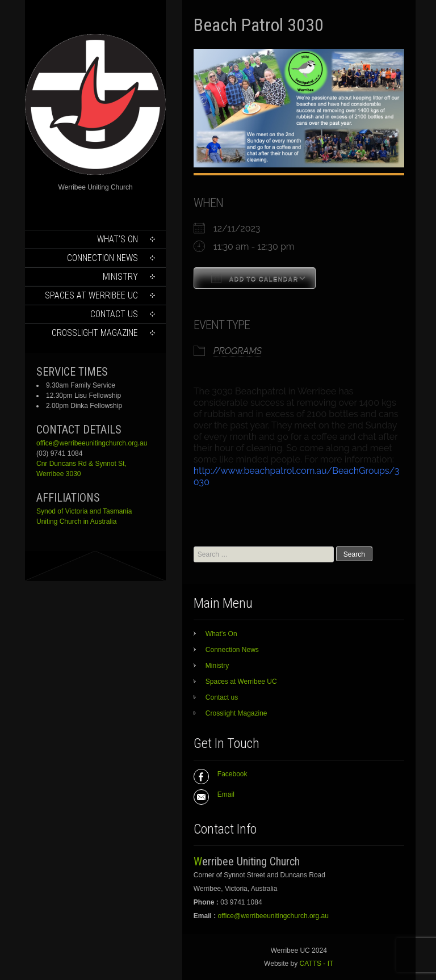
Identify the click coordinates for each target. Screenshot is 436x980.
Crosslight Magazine (95, 333)
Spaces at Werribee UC (91, 295)
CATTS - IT (317, 964)
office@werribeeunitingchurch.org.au (92, 443)
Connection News (102, 258)
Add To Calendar (255, 278)
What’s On (118, 239)
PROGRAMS (238, 351)
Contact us (114, 314)
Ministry (120, 277)
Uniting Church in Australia (76, 521)
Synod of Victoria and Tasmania (84, 511)
